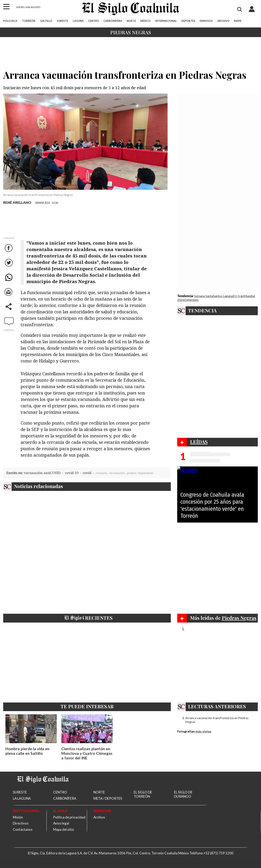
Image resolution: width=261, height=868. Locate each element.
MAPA (238, 21)
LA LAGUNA (22, 798)
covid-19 (72, 473)
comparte (9, 310)
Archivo (99, 817)
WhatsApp (9, 281)
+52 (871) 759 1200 (218, 853)
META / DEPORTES (108, 798)
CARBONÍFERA (113, 21)
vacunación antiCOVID (42, 473)
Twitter (9, 267)
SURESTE (62, 21)
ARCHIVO (223, 21)
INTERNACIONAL (166, 21)
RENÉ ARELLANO (17, 202)
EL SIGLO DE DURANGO (183, 794)
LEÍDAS (199, 442)
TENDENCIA (202, 310)
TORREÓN (29, 21)
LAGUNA (78, 21)
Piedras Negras (131, 32)
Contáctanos (23, 829)
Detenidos (192, 300)
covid (87, 473)
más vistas (203, 731)
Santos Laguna (223, 296)
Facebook (9, 252)
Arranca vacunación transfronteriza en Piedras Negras (217, 720)
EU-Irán (238, 296)
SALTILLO (46, 21)
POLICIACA (10, 21)
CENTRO (94, 21)
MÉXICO (146, 21)
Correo (9, 296)
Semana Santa (204, 296)
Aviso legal (61, 823)
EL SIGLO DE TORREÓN (143, 794)
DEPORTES (188, 21)
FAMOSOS (206, 21)
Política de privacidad (69, 817)
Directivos (21, 823)
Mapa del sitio (64, 829)
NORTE (131, 21)
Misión (18, 817)
